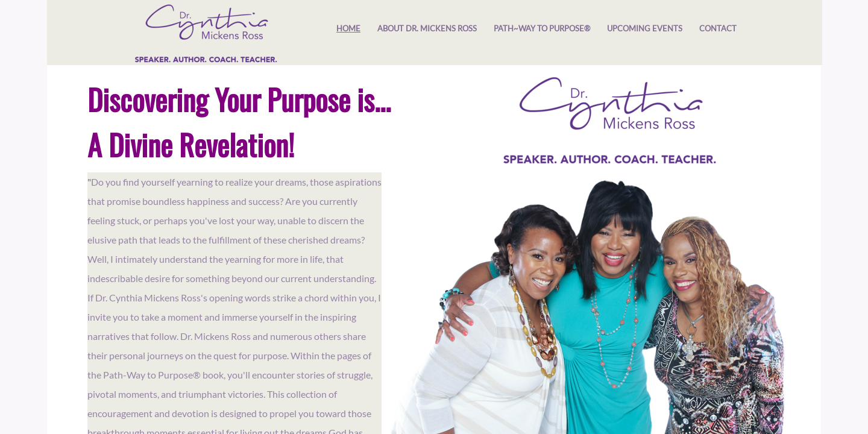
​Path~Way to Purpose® (542, 28)
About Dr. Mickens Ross (427, 28)
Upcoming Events (645, 28)
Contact (718, 28)
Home (348, 28)
